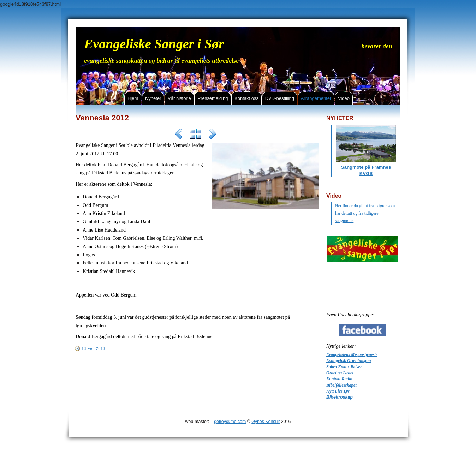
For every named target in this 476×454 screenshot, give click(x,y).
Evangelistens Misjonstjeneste (352, 355)
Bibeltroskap (340, 397)
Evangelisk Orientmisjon (349, 360)
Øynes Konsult (266, 422)
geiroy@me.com (230, 422)
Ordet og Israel (340, 373)
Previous (179, 135)
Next (213, 135)
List (196, 135)
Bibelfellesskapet (341, 385)
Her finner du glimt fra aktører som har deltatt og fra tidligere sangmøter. (365, 213)
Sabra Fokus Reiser (344, 367)
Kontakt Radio (339, 379)
